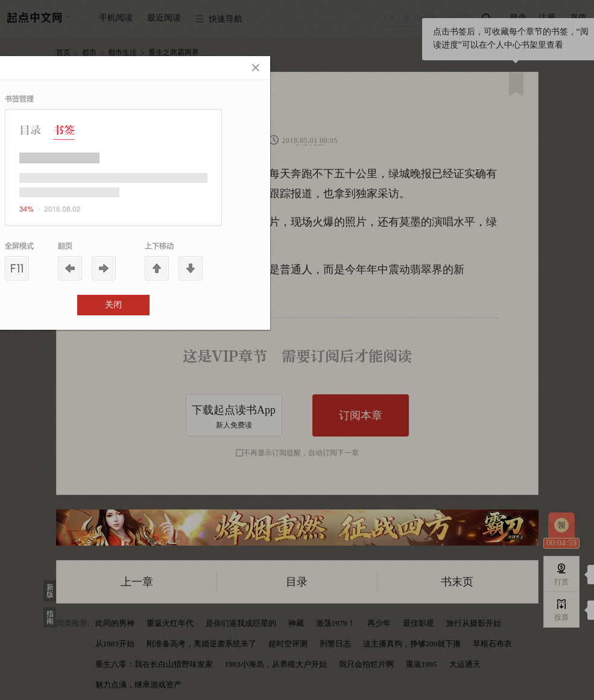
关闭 (113, 305)
